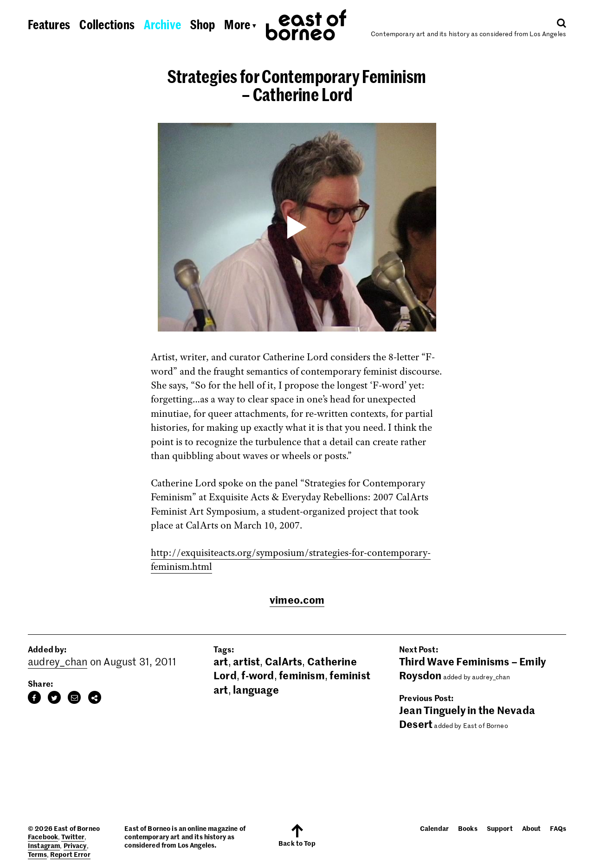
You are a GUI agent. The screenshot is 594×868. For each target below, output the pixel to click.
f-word (258, 675)
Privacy (75, 845)
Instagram (44, 845)
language (256, 689)
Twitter (73, 836)
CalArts (284, 661)
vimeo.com (297, 600)
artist (246, 661)
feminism (302, 675)
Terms (37, 854)
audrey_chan (58, 661)
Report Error (70, 854)
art (221, 661)
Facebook (43, 836)
